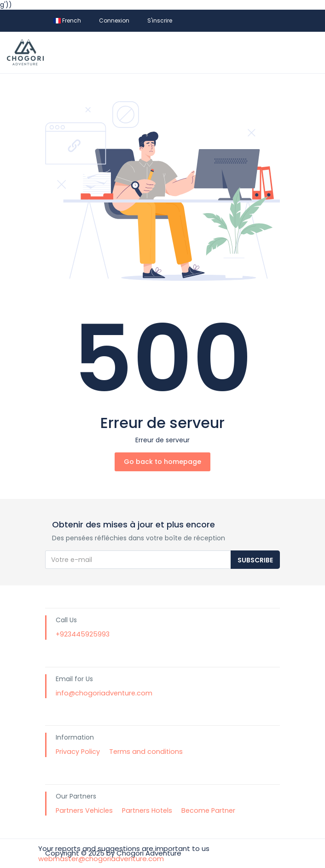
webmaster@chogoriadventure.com (101, 859)
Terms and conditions (146, 752)
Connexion (114, 20)
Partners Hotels (147, 810)
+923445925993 (83, 634)
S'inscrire (160, 20)
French (67, 20)
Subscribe (255, 560)
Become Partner (208, 810)
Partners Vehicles (84, 810)
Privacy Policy (78, 752)
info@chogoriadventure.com (104, 693)
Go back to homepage (162, 462)
